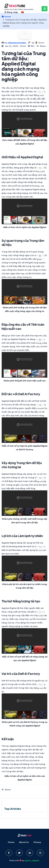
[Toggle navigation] (44, 9)
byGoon (36, 43)
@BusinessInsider (17, 43)
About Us (24, 842)
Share (41, 46)
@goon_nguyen (32, 860)
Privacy (37, 842)
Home (11, 842)
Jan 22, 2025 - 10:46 (14, 46)
